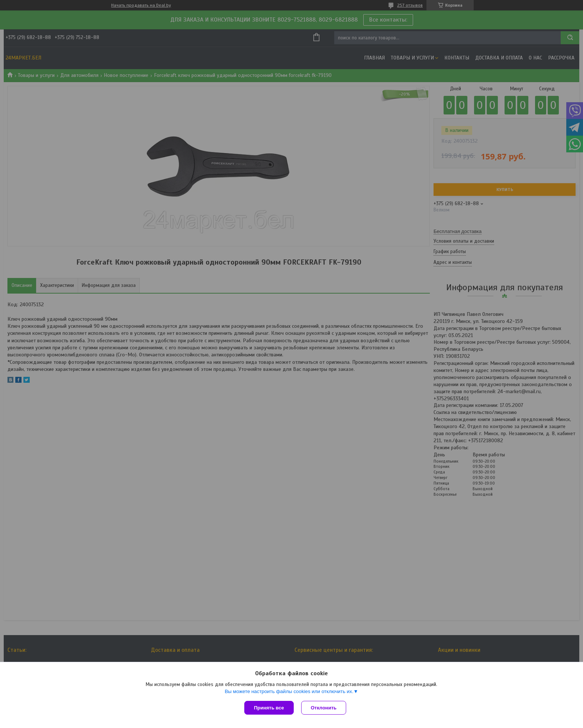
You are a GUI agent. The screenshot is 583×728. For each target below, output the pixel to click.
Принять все (269, 708)
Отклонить (324, 708)
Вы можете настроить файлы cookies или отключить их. (289, 691)
